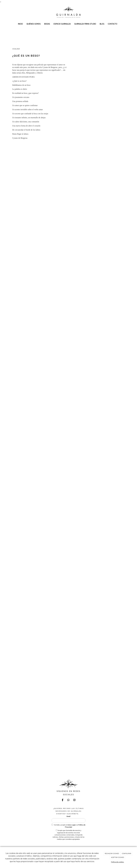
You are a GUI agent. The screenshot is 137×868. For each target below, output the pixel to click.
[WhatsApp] (68, 800)
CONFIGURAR (126, 854)
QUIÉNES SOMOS (34, 24)
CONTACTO (113, 24)
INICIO (20, 24)
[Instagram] (74, 800)
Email (68, 816)
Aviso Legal (72, 825)
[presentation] (70, 845)
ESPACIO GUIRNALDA (62, 24)
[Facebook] (63, 800)
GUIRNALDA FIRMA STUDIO (85, 24)
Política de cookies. (118, 862)
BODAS (47, 24)
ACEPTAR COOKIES (118, 857)
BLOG (102, 24)
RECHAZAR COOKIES (112, 854)
